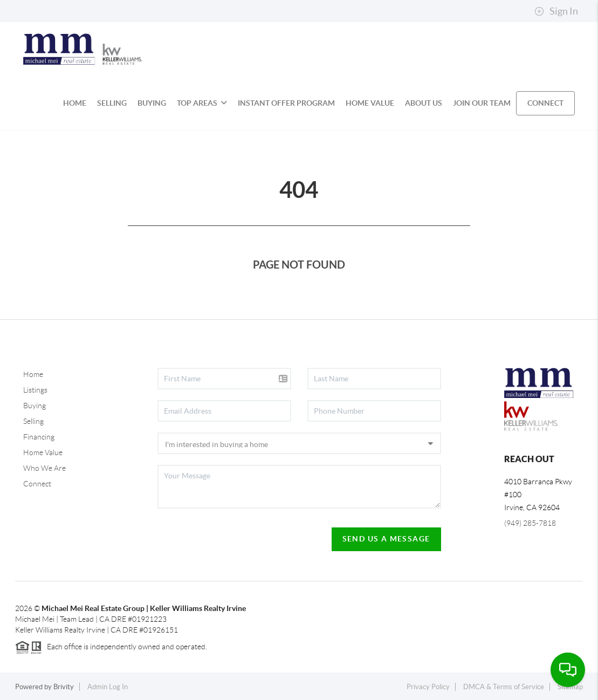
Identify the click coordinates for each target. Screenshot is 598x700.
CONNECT (545, 103)
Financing (39, 437)
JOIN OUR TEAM (482, 103)
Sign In (556, 11)
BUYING (152, 103)
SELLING (112, 103)
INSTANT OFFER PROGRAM (286, 103)
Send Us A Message (386, 539)
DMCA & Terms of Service (504, 687)
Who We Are (44, 468)
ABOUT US (424, 103)
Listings (35, 390)
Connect (37, 484)
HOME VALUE (370, 103)
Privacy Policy (428, 687)
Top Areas (202, 103)
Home (33, 374)
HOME (75, 103)
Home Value (43, 452)
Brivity (64, 687)
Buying (35, 406)
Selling (33, 421)
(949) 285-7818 (530, 523)
